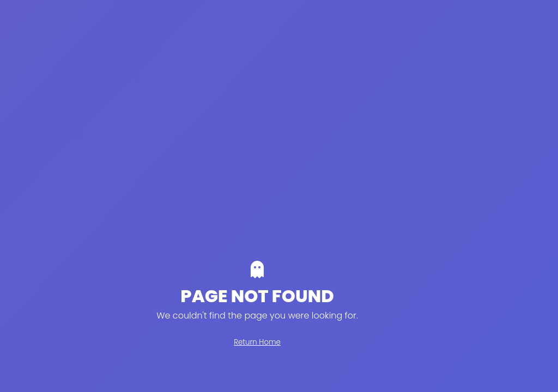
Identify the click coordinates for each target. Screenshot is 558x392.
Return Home (257, 342)
